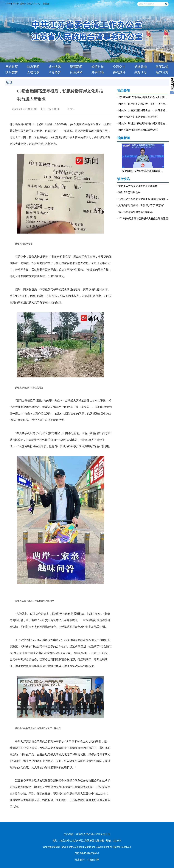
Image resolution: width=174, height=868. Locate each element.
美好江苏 (141, 72)
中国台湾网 (93, 860)
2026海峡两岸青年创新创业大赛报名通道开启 (143, 218)
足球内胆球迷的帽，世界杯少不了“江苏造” (141, 205)
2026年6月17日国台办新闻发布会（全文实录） (143, 97)
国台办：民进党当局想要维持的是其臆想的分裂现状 (143, 123)
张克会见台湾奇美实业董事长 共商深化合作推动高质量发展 (143, 199)
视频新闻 (76, 67)
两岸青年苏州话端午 (129, 192)
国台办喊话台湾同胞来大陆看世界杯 (138, 130)
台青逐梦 (55, 72)
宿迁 (9, 82)
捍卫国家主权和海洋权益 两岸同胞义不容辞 (143, 171)
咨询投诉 (119, 72)
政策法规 (162, 67)
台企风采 (76, 72)
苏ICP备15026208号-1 (87, 853)
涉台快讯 (55, 67)
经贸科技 (98, 67)
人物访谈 (33, 72)
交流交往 (119, 67)
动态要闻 (33, 67)
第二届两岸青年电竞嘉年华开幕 (136, 212)
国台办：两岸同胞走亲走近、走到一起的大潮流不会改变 (143, 104)
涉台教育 (12, 72)
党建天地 (141, 67)
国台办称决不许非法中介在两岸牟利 (138, 117)
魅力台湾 (162, 72)
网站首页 (12, 67)
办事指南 (98, 72)
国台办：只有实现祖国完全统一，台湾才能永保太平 (143, 110)
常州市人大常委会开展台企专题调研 (138, 186)
